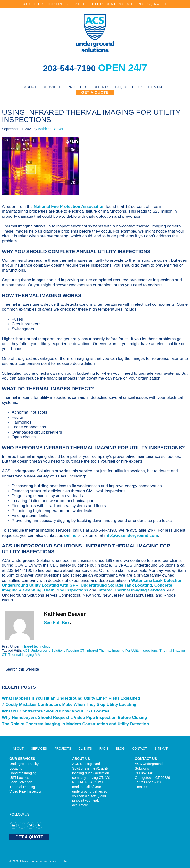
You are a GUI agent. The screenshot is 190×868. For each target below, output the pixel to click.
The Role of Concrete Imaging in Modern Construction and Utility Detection (75, 724)
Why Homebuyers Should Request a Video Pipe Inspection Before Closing (75, 717)
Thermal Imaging (22, 787)
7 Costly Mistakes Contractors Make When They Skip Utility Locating (69, 705)
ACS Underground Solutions (95, 33)
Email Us (142, 787)
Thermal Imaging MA (24, 655)
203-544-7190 (71, 68)
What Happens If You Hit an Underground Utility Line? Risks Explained (71, 698)
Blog (120, 749)
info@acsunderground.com (131, 535)
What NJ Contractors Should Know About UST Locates (56, 711)
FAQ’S (104, 749)
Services (39, 749)
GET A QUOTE (29, 837)
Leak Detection (21, 782)
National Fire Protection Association (69, 206)
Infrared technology (36, 646)
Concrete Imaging (23, 773)
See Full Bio (56, 623)
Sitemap (161, 749)
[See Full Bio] (71, 623)
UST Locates (19, 778)
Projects (63, 749)
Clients (85, 749)
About (18, 749)
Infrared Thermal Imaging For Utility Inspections (122, 651)
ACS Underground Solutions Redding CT (54, 651)
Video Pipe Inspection (26, 791)
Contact (140, 749)
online (70, 535)
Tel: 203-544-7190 (149, 782)
